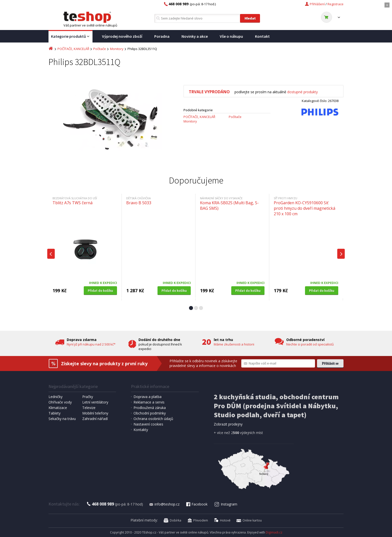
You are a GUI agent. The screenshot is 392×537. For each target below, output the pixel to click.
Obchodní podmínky (150, 413)
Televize (89, 408)
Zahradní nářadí (95, 419)
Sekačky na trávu (62, 419)
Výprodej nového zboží (122, 36)
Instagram (226, 504)
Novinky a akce (195, 36)
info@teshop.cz (164, 504)
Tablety (54, 413)
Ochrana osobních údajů (153, 419)
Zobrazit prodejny (228, 424)
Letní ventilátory (95, 402)
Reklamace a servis (149, 402)
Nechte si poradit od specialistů (310, 344)
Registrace (335, 4)
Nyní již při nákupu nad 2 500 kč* (91, 344)
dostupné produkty (302, 92)
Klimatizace (58, 408)
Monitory (117, 49)
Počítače (100, 49)
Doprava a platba (147, 397)
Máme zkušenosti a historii (234, 344)
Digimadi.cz (274, 532)
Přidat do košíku (100, 290)
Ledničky (55, 397)
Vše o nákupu (231, 36)
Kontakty (141, 430)
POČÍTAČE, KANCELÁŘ (73, 49)
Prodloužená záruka (150, 408)
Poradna (162, 36)
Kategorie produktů (70, 36)
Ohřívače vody (60, 402)
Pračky (88, 397)
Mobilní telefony (95, 413)
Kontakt (262, 36)
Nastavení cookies (148, 424)
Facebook (196, 504)
